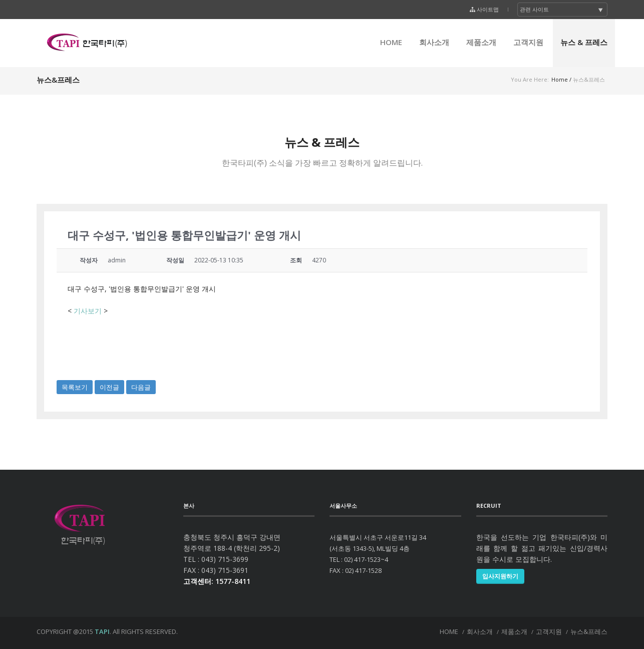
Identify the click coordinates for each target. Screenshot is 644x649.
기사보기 (88, 311)
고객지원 (528, 42)
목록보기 (75, 387)
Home (560, 79)
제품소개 (481, 42)
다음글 (141, 387)
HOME (391, 42)
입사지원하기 (500, 576)
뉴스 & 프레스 (584, 42)
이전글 (109, 387)
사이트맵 (488, 9)
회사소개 (434, 42)
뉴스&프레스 (589, 631)
